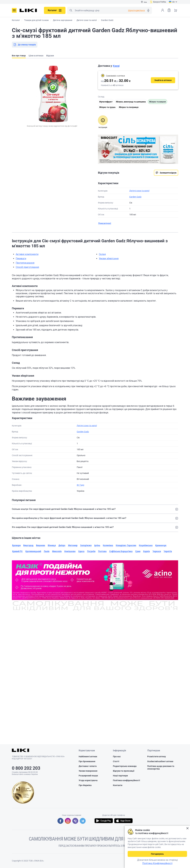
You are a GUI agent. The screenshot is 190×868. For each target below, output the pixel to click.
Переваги (21, 259)
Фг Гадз (80, 485)
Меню (14, 10)
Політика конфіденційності (126, 781)
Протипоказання (25, 263)
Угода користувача (88, 781)
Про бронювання (87, 761)
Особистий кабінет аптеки (160, 761)
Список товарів (169, 10)
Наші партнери (120, 776)
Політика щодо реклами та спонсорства (161, 767)
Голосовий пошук (148, 10)
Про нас (117, 757)
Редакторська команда (125, 766)
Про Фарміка (85, 785)
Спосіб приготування (27, 267)
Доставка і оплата (88, 766)
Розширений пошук (88, 776)
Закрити (187, 828)
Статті (116, 761)
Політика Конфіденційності (157, 863)
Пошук (71, 10)
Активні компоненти (27, 254)
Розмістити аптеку (157, 757)
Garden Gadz (135, 197)
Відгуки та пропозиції (124, 771)
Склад (102, 254)
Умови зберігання (109, 259)
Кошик (176, 10)
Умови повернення (88, 771)
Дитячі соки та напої (139, 191)
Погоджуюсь (157, 854)
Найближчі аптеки (88, 757)
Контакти (118, 785)
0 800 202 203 (26, 768)
